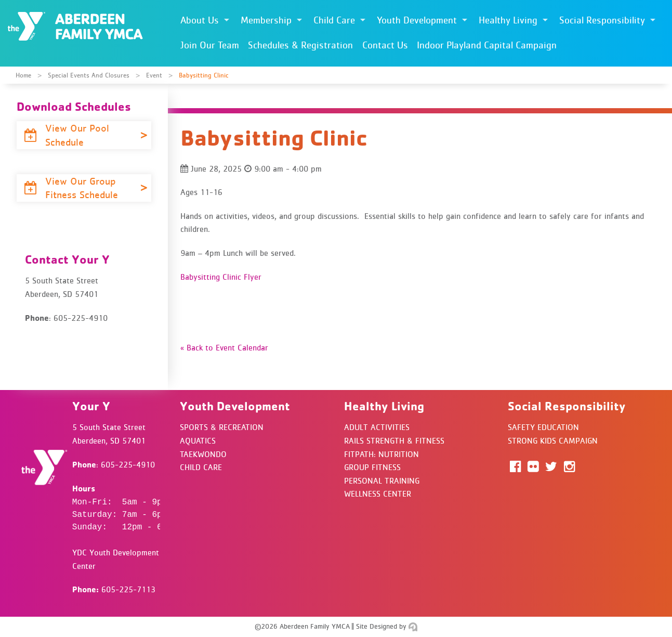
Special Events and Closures (89, 75)
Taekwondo (203, 454)
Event (154, 75)
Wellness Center (378, 493)
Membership (266, 20)
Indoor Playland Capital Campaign (487, 45)
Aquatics (198, 440)
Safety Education (543, 427)
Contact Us (385, 45)
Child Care (334, 20)
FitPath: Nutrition (381, 454)
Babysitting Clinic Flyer (221, 277)
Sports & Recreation (222, 427)
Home (23, 75)
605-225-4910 (128, 464)
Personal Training (382, 480)
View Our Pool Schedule (67, 135)
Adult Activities (377, 427)
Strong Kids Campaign (553, 440)
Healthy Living (508, 20)
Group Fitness (372, 467)
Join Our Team (210, 45)
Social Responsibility (602, 20)
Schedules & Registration (300, 45)
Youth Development (417, 20)
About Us (200, 20)
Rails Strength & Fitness (394, 440)
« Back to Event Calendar (224, 347)
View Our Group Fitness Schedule (73, 188)
